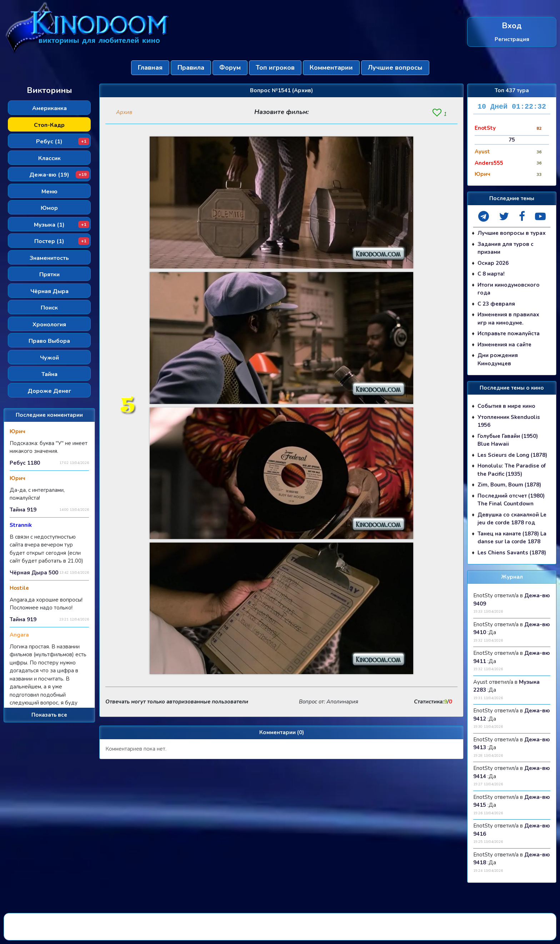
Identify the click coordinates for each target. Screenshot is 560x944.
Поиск (49, 308)
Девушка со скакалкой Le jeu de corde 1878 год (512, 519)
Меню (49, 192)
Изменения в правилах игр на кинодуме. (508, 319)
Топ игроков (275, 68)
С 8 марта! (491, 274)
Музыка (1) (62, 225)
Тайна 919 (23, 510)
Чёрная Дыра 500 (34, 573)
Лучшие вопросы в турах (512, 233)
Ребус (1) (63, 142)
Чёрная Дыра (49, 291)
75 (512, 140)
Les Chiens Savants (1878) (512, 553)
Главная (150, 68)
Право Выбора (49, 341)
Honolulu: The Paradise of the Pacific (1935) (512, 470)
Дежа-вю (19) (59, 175)
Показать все (49, 715)
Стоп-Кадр (49, 125)
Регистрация (512, 39)
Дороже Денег (49, 391)
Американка (49, 108)
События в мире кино (506, 406)
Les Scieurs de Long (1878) (512, 455)
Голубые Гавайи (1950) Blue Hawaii (508, 440)
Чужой (49, 358)
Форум (230, 68)
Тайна (49, 374)
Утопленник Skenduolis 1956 (509, 421)
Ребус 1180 (25, 463)
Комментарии (331, 68)
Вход (512, 26)
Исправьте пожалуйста (509, 333)
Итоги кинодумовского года (509, 289)
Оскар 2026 (493, 263)
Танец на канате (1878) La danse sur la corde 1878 (512, 538)
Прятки (49, 275)
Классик (49, 158)
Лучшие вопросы (395, 68)
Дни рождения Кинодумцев (498, 359)
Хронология (49, 325)
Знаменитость (49, 258)
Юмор (49, 208)
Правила (191, 68)
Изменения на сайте (504, 345)
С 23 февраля (496, 304)
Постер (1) (62, 241)
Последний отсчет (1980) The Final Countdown (511, 500)
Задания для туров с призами (506, 248)
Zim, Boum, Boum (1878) (509, 485)
